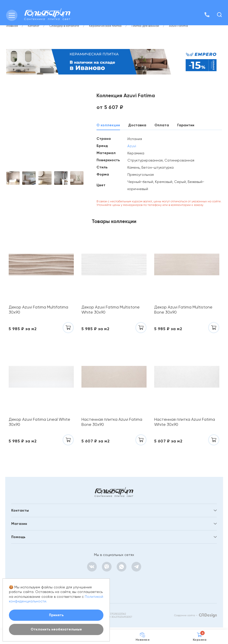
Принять (56, 615)
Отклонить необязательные (56, 629)
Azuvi (132, 146)
